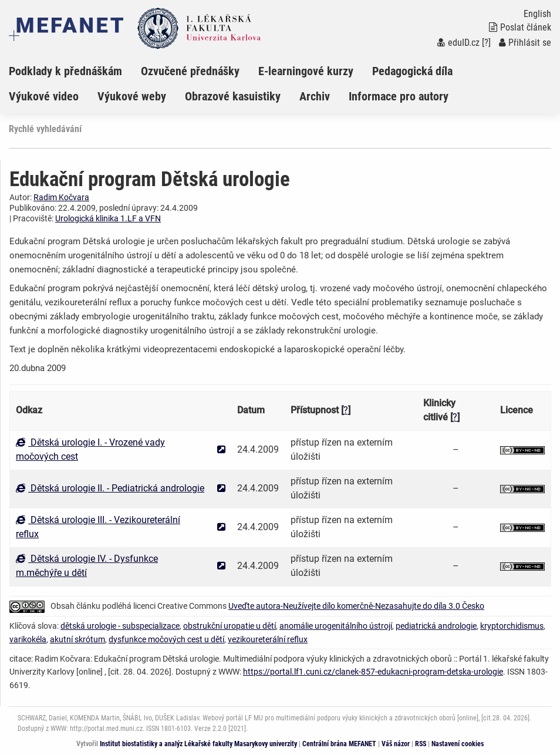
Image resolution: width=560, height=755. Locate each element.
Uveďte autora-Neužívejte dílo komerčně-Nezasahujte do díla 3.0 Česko (356, 606)
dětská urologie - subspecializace (120, 626)
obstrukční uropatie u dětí (230, 626)
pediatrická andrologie (436, 626)
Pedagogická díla (412, 71)
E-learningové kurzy (306, 71)
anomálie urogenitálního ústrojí (336, 626)
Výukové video (44, 96)
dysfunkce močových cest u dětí (166, 639)
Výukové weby (132, 96)
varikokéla (28, 639)
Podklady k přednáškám (65, 71)
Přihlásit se (525, 43)
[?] (486, 43)
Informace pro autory (399, 96)
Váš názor (396, 744)
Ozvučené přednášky (190, 71)
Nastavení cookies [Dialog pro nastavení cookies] (458, 744)
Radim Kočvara (61, 197)
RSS (421, 744)
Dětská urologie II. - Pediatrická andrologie (110, 488)
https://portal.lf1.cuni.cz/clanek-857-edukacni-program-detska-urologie (373, 672)
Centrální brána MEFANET (339, 744)
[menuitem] (75, 71)
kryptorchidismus (512, 626)
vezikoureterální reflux (268, 639)
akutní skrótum (77, 639)
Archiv (315, 96)
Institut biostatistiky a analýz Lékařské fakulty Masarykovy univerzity (198, 744)
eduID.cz (458, 43)
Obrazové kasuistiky (233, 96)
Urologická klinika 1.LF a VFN (108, 218)
